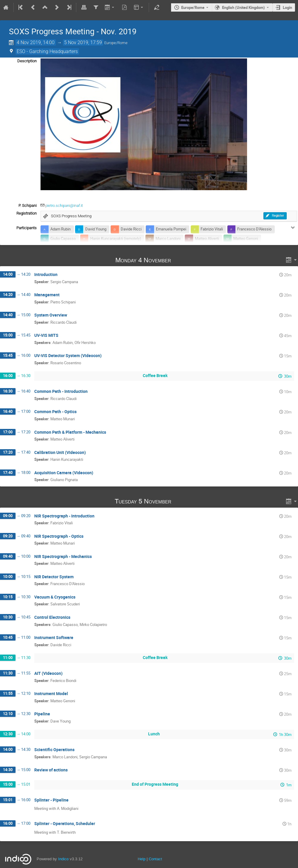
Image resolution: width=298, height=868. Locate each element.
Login (287, 7)
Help (142, 859)
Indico (63, 859)
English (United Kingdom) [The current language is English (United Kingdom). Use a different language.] (243, 7)
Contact (155, 859)
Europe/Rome (193, 7)
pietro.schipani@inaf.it (64, 206)
